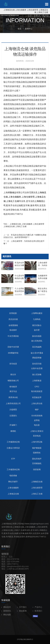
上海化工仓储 (42, 12)
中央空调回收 (13, 336)
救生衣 (13, 374)
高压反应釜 (13, 319)
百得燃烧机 (37, 463)
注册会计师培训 (13, 448)
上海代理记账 (37, 442)
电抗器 (37, 425)
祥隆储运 (12, 192)
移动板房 (13, 387)
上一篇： (25, 236)
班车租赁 (13, 364)
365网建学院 (13, 353)
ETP (13, 459)
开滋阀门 (13, 425)
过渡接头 (13, 416)
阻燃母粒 (37, 453)
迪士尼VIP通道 (37, 353)
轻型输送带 (37, 397)
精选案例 (22, 611)
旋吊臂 (37, 330)
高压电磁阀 (37, 347)
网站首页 (6, 607)
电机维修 (13, 476)
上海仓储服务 (21, 10)
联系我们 (37, 611)
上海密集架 (37, 381)
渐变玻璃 (37, 469)
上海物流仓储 (9, 10)
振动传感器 (37, 336)
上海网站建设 (37, 313)
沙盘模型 (13, 410)
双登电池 (37, 436)
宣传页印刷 (37, 364)
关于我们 (22, 607)
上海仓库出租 (37, 403)
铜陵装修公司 (13, 381)
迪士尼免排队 (37, 341)
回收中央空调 (13, 347)
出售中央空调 (37, 368)
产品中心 (37, 607)
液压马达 (13, 391)
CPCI (37, 387)
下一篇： (24, 242)
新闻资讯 (6, 611)
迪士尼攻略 (37, 374)
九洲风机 (37, 319)
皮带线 (37, 420)
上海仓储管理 (33, 10)
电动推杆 (13, 330)
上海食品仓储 (9, 226)
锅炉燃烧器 (37, 448)
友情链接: (13, 313)
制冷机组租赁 (37, 391)
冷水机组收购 (37, 416)
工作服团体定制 (13, 442)
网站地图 (6, 615)
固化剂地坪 (37, 459)
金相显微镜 (13, 325)
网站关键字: (13, 482)
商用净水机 (13, 397)
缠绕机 (13, 431)
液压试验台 (37, 325)
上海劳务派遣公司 (13, 403)
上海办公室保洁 (37, 431)
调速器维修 (37, 358)
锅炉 (37, 410)
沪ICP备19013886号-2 (25, 639)
